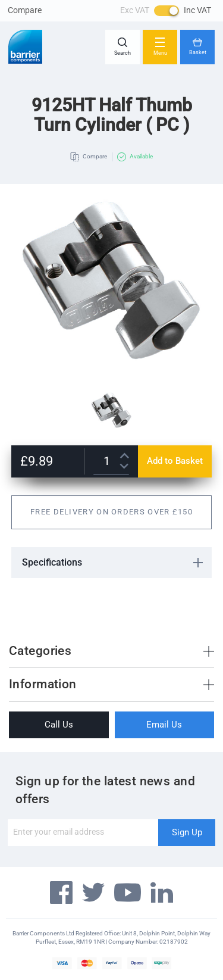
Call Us (59, 725)
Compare (25, 10)
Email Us (164, 725)
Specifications (52, 562)
